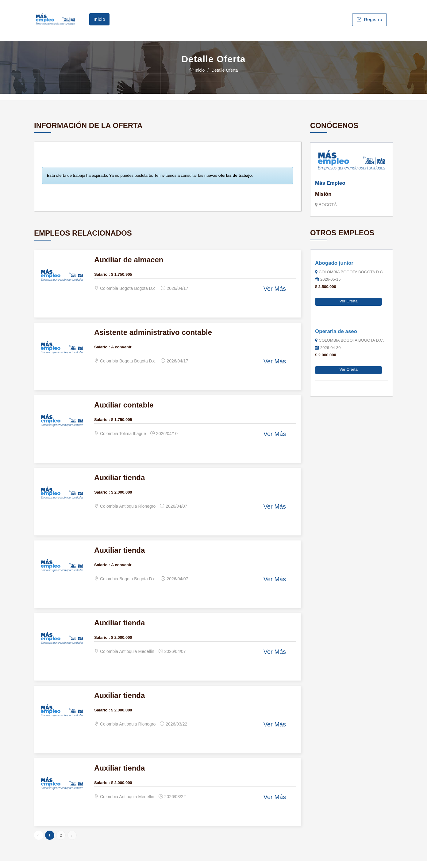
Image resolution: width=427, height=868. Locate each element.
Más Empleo (330, 190)
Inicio (99, 23)
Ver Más (275, 296)
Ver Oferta (348, 308)
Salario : (102, 282)
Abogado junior (334, 270)
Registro (369, 23)
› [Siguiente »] (72, 843)
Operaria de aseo (336, 339)
